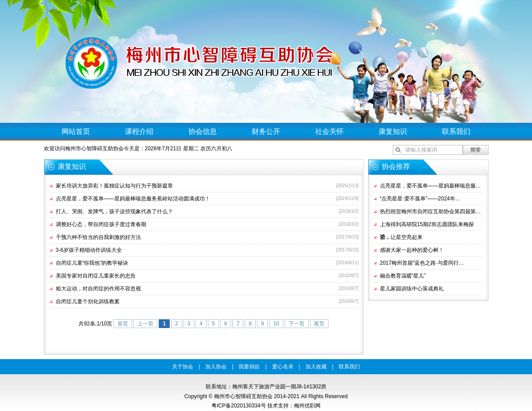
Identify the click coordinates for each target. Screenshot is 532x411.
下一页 (297, 324)
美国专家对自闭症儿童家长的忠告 (96, 276)
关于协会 (183, 367)
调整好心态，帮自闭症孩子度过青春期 (101, 224)
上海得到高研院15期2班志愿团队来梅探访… (427, 226)
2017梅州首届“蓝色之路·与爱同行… (422, 263)
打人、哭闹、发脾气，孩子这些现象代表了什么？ (114, 211)
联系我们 (456, 131)
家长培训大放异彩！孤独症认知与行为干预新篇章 (114, 186)
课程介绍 (139, 131)
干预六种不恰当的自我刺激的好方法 (98, 237)
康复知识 (393, 131)
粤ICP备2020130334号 (239, 406)
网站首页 (76, 131)
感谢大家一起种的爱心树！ (412, 250)
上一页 (145, 324)
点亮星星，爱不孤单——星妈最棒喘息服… (430, 186)
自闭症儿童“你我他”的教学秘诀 (92, 263)
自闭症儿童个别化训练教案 (88, 301)
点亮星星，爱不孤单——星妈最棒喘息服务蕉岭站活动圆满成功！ (133, 199)
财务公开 (266, 131)
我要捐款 (249, 367)
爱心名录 (283, 367)
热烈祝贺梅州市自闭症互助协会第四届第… (430, 211)
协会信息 (203, 131)
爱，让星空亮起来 (401, 237)
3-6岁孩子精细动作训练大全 (89, 250)
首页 (123, 324)
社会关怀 (329, 131)
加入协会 (216, 367)
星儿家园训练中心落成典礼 (412, 289)
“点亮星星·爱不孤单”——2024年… (420, 199)
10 (276, 324)
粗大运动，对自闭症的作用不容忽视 (98, 289)
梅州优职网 (307, 406)
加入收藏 (316, 367)
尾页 (319, 324)
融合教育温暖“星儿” (403, 276)
